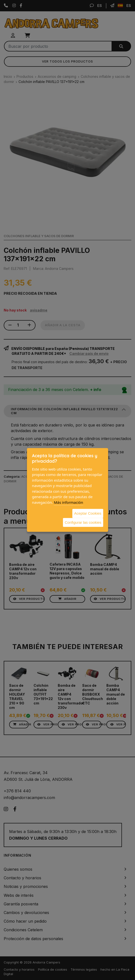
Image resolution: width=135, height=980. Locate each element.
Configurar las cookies (83, 522)
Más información (68, 502)
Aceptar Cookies (88, 513)
